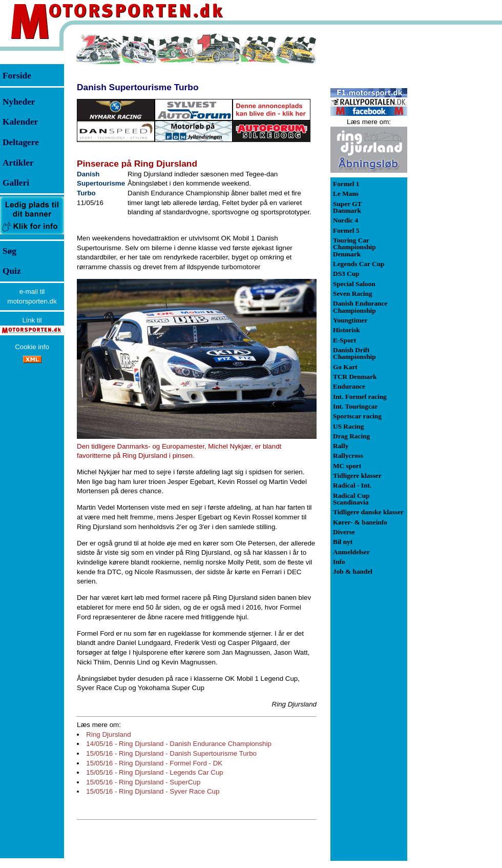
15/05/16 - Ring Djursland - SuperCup (143, 782)
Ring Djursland (108, 734)
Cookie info (32, 347)
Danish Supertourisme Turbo (138, 87)
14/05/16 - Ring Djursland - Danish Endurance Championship (179, 744)
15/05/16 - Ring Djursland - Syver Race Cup (153, 791)
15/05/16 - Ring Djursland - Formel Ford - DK (154, 763)
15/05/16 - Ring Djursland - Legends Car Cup (154, 772)
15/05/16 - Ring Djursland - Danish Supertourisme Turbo (171, 753)
